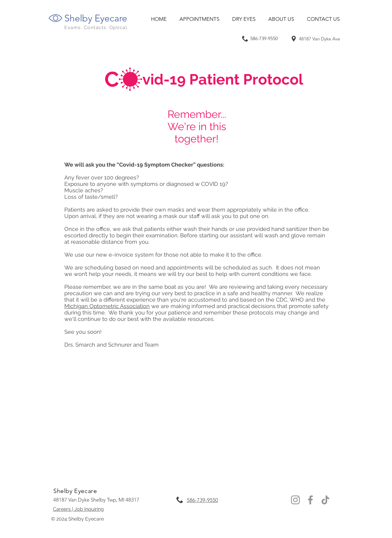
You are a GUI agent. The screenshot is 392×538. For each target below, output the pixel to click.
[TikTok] (325, 500)
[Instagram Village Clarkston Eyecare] (295, 500)
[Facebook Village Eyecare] (310, 500)
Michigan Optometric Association (107, 306)
